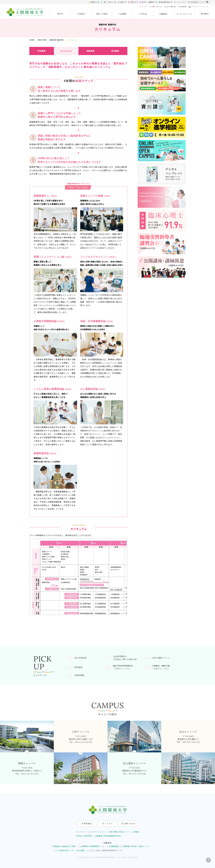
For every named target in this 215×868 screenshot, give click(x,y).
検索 (207, 2)
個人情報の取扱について (120, 832)
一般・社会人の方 (109, 2)
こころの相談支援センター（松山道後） (70, 850)
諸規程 (136, 832)
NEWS (60, 14)
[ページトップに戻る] (208, 860)
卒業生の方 (134, 2)
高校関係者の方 (166, 2)
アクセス (144, 7)
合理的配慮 (79, 675)
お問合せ (130, 823)
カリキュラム (66, 51)
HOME (32, 40)
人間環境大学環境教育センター (93, 846)
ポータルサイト (180, 2)
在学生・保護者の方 (149, 2)
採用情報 (183, 7)
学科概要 (42, 51)
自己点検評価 (170, 7)
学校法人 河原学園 (84, 836)
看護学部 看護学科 (57, 40)
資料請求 (205, 14)
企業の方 (123, 2)
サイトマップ (81, 832)
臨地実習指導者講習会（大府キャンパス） (123, 667)
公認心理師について (161, 658)
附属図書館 (114, 846)
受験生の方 (95, 2)
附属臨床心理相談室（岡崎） (65, 846)
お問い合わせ (156, 7)
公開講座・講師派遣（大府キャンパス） (161, 667)
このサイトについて (98, 832)
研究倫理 (78, 667)
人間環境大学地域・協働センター (136, 846)
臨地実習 (91, 51)
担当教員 (115, 51)
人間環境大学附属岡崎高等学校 (108, 836)
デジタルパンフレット (198, 7)
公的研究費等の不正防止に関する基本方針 (125, 658)
